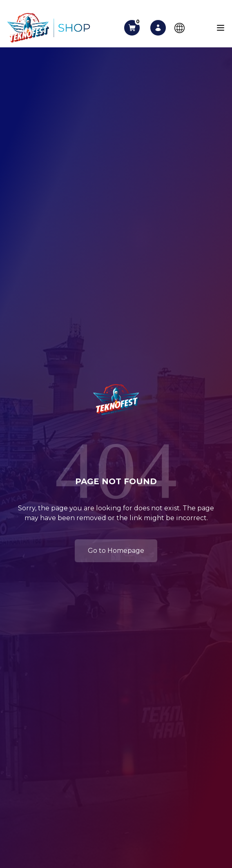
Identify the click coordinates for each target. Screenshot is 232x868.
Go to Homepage (116, 551)
